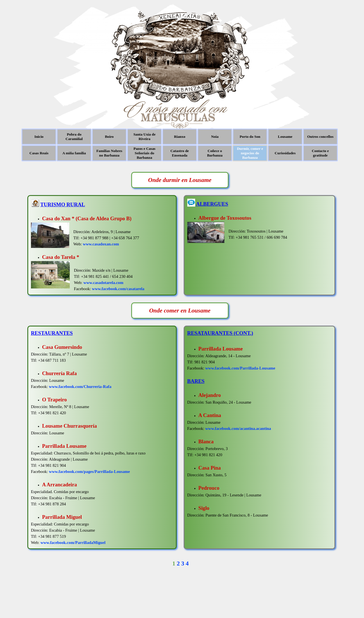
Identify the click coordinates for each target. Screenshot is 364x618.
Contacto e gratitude (320, 153)
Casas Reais (39, 153)
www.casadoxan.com (101, 244)
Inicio (39, 137)
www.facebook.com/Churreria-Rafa (80, 387)
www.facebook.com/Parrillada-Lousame (240, 368)
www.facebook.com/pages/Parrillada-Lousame (89, 472)
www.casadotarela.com (103, 283)
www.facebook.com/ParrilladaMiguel (73, 543)
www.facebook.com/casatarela (118, 289)
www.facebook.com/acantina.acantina (238, 428)
